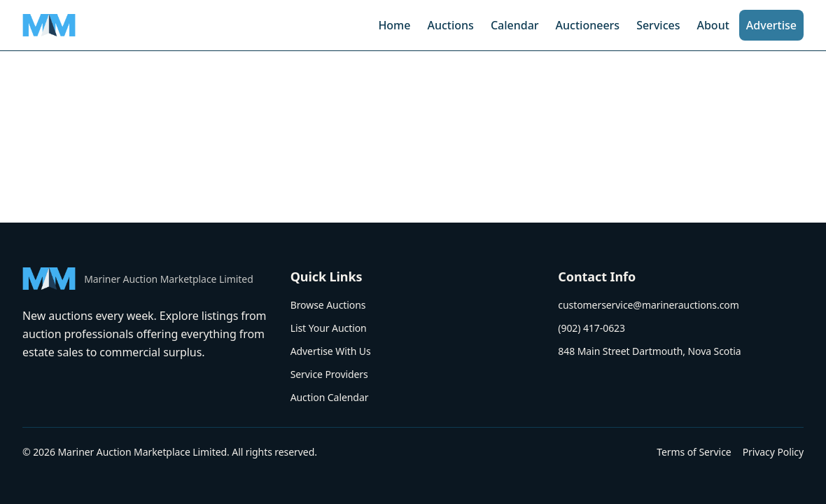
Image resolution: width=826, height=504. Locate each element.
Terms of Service (694, 452)
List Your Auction (329, 328)
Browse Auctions (328, 305)
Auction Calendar (330, 397)
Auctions (450, 25)
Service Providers (329, 374)
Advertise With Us (331, 351)
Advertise (771, 25)
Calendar (515, 25)
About (713, 25)
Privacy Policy (773, 452)
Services (658, 25)
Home (394, 25)
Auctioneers (588, 25)
